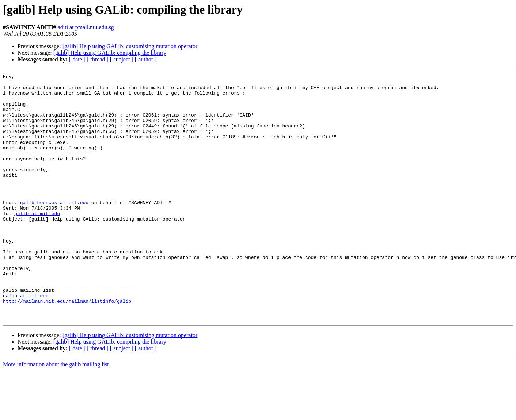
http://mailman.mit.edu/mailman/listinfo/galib (67, 347)
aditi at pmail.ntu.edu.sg (86, 27)
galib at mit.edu (37, 242)
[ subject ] (122, 59)
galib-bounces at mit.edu (54, 229)
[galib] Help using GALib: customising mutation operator (130, 46)
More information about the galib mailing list (56, 414)
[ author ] (146, 59)
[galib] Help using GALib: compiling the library (110, 53)
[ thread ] (98, 59)
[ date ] (77, 59)
